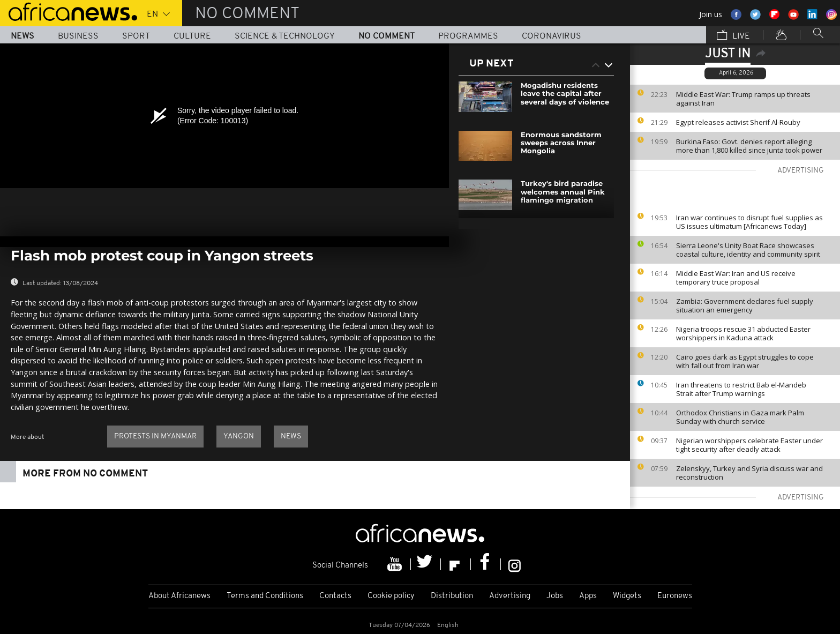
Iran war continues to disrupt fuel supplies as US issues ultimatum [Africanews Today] (749, 222)
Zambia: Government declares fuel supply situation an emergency (745, 305)
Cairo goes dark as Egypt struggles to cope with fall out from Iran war (745, 361)
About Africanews (179, 596)
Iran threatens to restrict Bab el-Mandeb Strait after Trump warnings (741, 389)
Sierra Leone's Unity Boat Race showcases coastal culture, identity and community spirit (748, 250)
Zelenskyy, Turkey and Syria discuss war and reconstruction (749, 473)
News (22, 36)
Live (733, 36)
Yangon (239, 437)
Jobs (555, 596)
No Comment (387, 36)
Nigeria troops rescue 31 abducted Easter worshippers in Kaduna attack (743, 333)
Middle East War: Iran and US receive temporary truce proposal (736, 278)
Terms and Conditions (265, 596)
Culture (192, 36)
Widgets (627, 596)
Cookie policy (391, 596)
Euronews (675, 596)
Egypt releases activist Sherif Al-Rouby (738, 122)
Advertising (510, 596)
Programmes (468, 36)
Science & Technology (285, 36)
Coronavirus (552, 36)
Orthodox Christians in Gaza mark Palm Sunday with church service (740, 417)
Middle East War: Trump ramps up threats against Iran (743, 99)
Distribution (452, 596)
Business (78, 36)
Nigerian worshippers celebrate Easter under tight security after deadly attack (749, 445)
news (291, 437)
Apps (588, 596)
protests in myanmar (155, 437)
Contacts (335, 596)
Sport (136, 36)
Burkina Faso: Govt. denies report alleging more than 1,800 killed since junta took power (749, 146)
